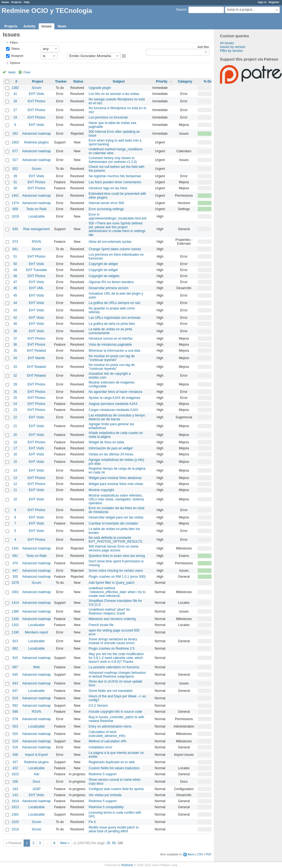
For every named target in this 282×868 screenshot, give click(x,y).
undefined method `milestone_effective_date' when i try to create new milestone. (117, 592)
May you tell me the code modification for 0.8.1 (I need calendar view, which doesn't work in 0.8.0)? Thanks (116, 658)
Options (15, 63)
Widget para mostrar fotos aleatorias (115, 478)
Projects (16, 2)
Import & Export (36, 755)
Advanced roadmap (37, 134)
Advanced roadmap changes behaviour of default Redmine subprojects (117, 675)
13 (15, 478)
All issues (227, 43)
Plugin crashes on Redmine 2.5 (112, 649)
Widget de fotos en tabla (106, 442)
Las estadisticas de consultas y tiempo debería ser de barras (117, 417)
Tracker (61, 81)
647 (15, 571)
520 (15, 734)
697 (15, 667)
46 (15, 288)
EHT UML (37, 288)
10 (15, 499)
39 (15, 176)
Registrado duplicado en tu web (112, 762)
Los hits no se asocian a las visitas (114, 94)
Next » (65, 843)
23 (15, 410)
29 (15, 384)
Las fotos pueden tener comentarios (115, 182)
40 (15, 324)
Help (27, 2)
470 (15, 563)
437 (15, 762)
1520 (15, 822)
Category (185, 81)
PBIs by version (231, 51)
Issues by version (233, 47)
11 (15, 490)
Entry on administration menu (110, 726)
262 (15, 134)
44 (15, 303)
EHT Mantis (37, 358)
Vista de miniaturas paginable (110, 345)
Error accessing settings (106, 209)
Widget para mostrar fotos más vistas (116, 484)
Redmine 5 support (103, 774)
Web (37, 667)
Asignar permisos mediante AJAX (113, 404)
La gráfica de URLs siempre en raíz (115, 303)
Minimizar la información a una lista (114, 351)
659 (15, 209)
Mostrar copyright (101, 490)
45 (15, 295)
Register (274, 2)
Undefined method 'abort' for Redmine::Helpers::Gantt (109, 611)
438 (15, 755)
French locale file (101, 625)
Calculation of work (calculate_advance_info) (107, 734)
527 (15, 160)
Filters (14, 43)
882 (15, 649)
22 (15, 417)
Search (181, 10)
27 (15, 110)
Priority (162, 81)
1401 (15, 196)
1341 (15, 548)
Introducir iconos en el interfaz (111, 339)
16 (15, 454)
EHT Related (37, 351)
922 (15, 169)
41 (15, 94)
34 (15, 358)
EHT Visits (37, 94)
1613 (15, 807)
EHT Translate (37, 270)
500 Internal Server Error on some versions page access (114, 548)
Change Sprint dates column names (115, 249)
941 (15, 249)
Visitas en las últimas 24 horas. (111, 454)
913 (15, 641)
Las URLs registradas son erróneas (115, 318)
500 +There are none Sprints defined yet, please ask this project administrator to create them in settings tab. (117, 229)
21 (15, 426)
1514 (15, 829)
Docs (36, 782)
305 (15, 577)
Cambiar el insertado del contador (113, 523)
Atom (191, 854)
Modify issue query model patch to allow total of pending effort (114, 829)
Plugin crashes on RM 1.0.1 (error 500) (117, 577)
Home (5, 2)
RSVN (36, 242)
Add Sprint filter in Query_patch (112, 583)
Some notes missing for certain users (116, 571)
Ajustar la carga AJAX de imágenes (115, 398)
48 (15, 276)
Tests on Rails (36, 209)
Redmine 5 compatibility (106, 807)
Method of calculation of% (108, 741)
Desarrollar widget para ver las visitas (116, 517)
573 (15, 242)
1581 (15, 815)
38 (15, 331)
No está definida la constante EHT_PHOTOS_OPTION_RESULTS (115, 540)
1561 (15, 592)
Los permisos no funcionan (108, 117)
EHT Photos (37, 101)
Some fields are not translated (111, 691)
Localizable (37, 216)
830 (15, 229)
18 (15, 442)
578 (15, 719)
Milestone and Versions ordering (112, 619)
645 (15, 675)
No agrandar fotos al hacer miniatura (115, 392)
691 (15, 556)
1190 (15, 632)
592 (15, 706)
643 (15, 683)
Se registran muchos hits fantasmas (115, 176)
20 (15, 435)
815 (15, 658)
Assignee (17, 55)
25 (15, 398)
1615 (15, 774)
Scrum (36, 88)
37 (15, 339)
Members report (36, 632)
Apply (12, 72)
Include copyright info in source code (115, 712)
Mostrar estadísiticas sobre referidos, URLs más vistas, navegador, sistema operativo (116, 499)
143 (15, 795)
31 (15, 182)
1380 (15, 611)
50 (15, 264)
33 (15, 367)
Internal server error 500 (106, 203)
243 (15, 789)
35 (15, 351)
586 (15, 712)
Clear (27, 72)
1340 (15, 619)
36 (15, 345)
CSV (200, 854)
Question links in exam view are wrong (117, 556)
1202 (15, 625)
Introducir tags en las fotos (108, 188)
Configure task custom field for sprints (116, 789)
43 (15, 310)
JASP (37, 789)
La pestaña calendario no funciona (114, 667)
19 (15, 117)
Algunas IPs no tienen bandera (111, 282)
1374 (15, 203)
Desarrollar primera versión (109, 288)
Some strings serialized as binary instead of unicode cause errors (113, 641)
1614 (15, 801)
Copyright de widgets (104, 276)
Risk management (36, 229)
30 (15, 188)
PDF (208, 854)
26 (15, 392)
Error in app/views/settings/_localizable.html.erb (118, 216)
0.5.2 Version (98, 706)
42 (15, 318)
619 (15, 698)
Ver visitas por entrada (105, 795)
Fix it (92, 822)
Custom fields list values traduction (114, 768)
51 (15, 257)
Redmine (127, 865)
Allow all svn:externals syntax (110, 242)
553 (15, 726)
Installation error (100, 747)
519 (15, 741)
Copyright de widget (103, 264)
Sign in (262, 2)
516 (15, 747)
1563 (15, 142)
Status (15, 48)
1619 (15, 216)
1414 (15, 603)
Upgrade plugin (100, 88)
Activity (29, 26)
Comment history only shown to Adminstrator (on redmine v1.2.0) (113, 160)
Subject (119, 81)
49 (15, 270)
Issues (47, 26)
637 (15, 691)
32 (15, 376)
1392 (15, 88)
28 (15, 101)
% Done (210, 81)
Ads (36, 774)
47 (15, 282)
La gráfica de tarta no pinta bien (112, 324)
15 (15, 462)
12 (15, 484)
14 (15, 470)
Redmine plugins (36, 142)
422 (15, 768)
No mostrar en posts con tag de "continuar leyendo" (112, 358)
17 (15, 448)
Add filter (203, 47)
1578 (15, 583)
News (62, 26)
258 (15, 782)
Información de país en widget (111, 448)
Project (37, 81)
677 (15, 151)
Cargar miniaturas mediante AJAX (114, 410)
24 (15, 404)
